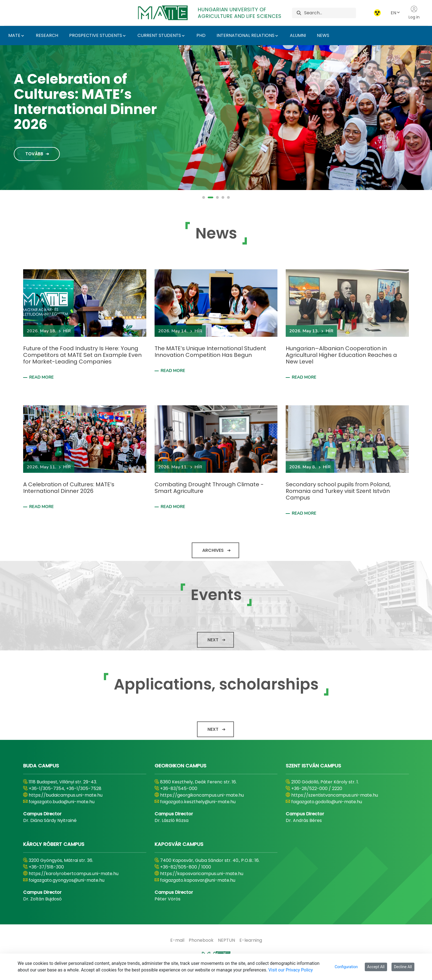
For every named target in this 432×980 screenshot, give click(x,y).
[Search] (330, 13)
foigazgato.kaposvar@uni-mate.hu (198, 880)
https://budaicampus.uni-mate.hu (66, 795)
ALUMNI (298, 35)
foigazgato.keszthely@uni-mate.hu (198, 802)
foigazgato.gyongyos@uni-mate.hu (67, 880)
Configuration (346, 967)
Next (213, 640)
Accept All (376, 967)
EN (396, 13)
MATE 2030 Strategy (80, 98)
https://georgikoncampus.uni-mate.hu (202, 795)
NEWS (323, 35)
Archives (213, 550)
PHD (201, 35)
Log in (414, 13)
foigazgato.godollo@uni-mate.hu (327, 802)
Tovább (30, 135)
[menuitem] (177, 940)
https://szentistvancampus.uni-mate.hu (335, 795)
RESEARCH (47, 35)
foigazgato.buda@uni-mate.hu (62, 802)
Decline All (403, 967)
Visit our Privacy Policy (291, 970)
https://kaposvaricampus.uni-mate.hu (202, 874)
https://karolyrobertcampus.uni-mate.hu (74, 874)
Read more (41, 377)
